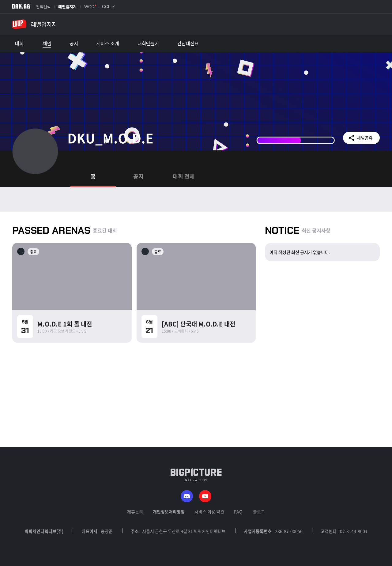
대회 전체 (184, 176)
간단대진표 (188, 44)
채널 (47, 44)
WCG (89, 7)
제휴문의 (135, 511)
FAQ (238, 511)
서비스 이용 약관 (209, 511)
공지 (74, 44)
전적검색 (43, 7)
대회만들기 (148, 44)
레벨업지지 (67, 7)
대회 (19, 44)
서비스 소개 (108, 44)
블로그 (259, 511)
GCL (108, 7)
